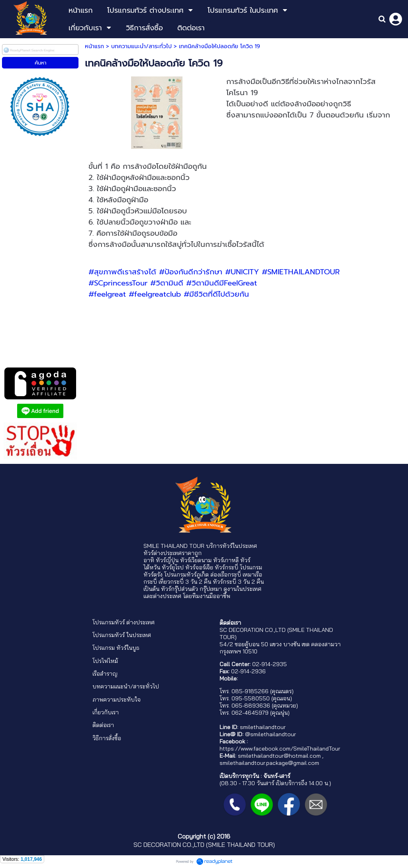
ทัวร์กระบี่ (227, 567)
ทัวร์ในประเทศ (240, 546)
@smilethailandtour (271, 734)
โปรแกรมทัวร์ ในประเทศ (122, 635)
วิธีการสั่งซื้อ (107, 738)
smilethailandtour (263, 727)
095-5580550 (251, 698)
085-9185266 (250, 691)
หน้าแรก (94, 46)
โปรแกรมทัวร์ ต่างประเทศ (124, 622)
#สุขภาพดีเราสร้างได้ (122, 272)
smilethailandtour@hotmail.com (279, 756)
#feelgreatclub (155, 294)
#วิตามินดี (167, 283)
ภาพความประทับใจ (117, 700)
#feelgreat (107, 294)
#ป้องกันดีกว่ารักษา (191, 272)
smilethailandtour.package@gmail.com (269, 763)
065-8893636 (251, 706)
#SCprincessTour (118, 283)
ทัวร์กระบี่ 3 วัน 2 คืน (238, 582)
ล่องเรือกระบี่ (226, 575)
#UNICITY (242, 272)
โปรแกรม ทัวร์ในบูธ (116, 648)
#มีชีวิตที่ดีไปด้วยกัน (216, 294)
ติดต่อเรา (103, 725)
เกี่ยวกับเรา (106, 712)
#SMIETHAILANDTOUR (301, 272)
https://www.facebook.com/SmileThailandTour (280, 749)
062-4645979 (250, 713)
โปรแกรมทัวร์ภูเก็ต (186, 575)
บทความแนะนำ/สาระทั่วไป (141, 46)
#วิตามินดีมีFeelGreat (222, 283)
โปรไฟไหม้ (105, 661)
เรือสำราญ (105, 674)
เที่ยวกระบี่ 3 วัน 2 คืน (185, 582)
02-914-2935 (270, 664)
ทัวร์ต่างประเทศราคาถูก (173, 553)
